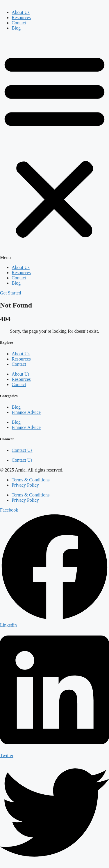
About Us (21, 12)
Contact (19, 23)
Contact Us (22, 450)
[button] (54, 148)
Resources (21, 18)
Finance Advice (26, 412)
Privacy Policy (25, 485)
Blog (16, 28)
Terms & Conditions (31, 480)
